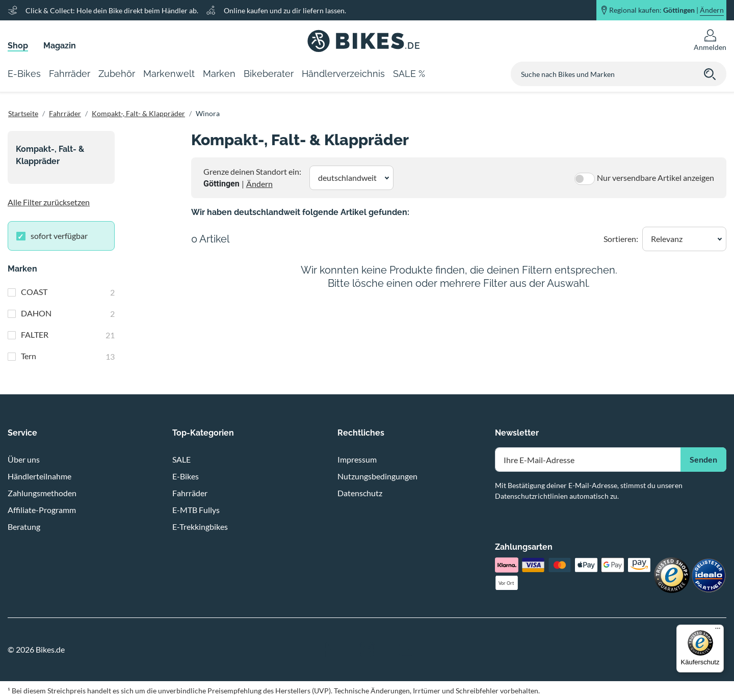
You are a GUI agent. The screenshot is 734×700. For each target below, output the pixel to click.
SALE (181, 459)
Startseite (23, 113)
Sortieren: (621, 239)
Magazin (60, 46)
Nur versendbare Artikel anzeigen (656, 178)
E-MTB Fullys (196, 510)
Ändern (259, 184)
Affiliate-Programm (42, 510)
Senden (703, 459)
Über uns (24, 459)
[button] (351, 178)
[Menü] (718, 631)
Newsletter (517, 433)
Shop (18, 46)
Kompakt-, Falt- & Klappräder (138, 113)
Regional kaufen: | (666, 10)
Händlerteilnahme (40, 476)
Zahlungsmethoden (42, 493)
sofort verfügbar (59, 236)
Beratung (24, 527)
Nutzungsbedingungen (377, 476)
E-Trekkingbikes (200, 527)
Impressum (357, 459)
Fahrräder (65, 113)
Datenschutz (360, 493)
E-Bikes (186, 476)
